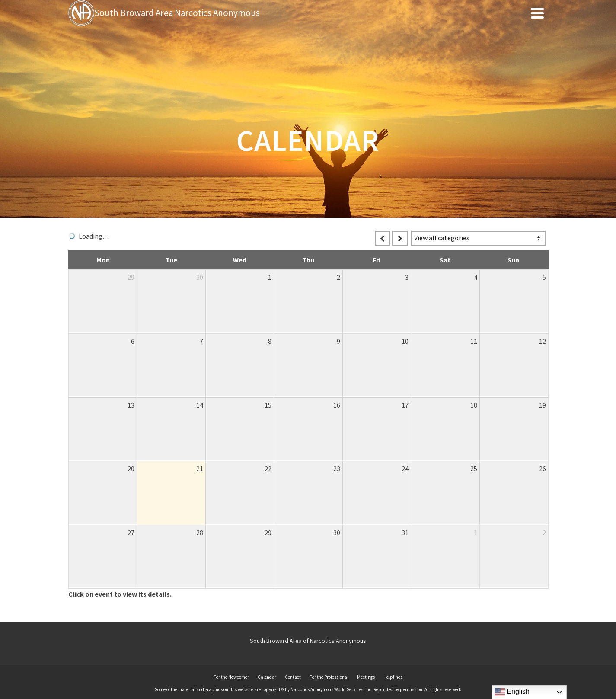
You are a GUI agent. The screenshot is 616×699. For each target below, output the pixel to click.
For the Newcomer (231, 677)
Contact (293, 677)
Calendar (267, 677)
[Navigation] (537, 13)
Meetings (366, 677)
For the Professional (329, 677)
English (512, 692)
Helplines (393, 677)
